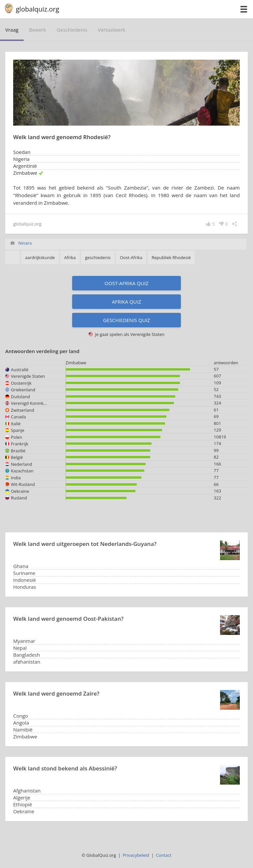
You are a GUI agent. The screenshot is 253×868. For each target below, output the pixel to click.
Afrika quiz (127, 302)
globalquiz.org (38, 9)
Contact (164, 855)
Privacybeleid (136, 855)
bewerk (38, 30)
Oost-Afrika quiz (126, 283)
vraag (12, 30)
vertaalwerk (112, 30)
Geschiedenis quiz (127, 320)
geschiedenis (72, 30)
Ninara (25, 243)
